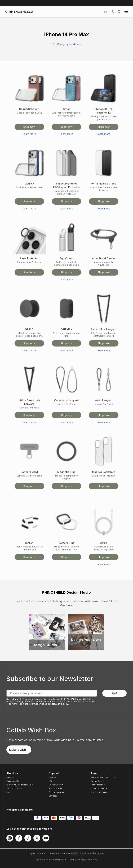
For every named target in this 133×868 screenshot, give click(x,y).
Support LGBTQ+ (14, 788)
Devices (52, 777)
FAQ (51, 781)
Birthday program (57, 792)
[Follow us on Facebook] (19, 838)
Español (62, 853)
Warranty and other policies (103, 777)
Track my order (55, 788)
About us (10, 777)
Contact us (54, 796)
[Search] (119, 12)
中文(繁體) (73, 853)
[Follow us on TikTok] (28, 838)
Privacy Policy (97, 781)
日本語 (83, 853)
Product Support (56, 785)
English (32, 853)
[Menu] (126, 12)
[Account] (112, 12)
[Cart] (105, 12)
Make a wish (19, 750)
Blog (8, 792)
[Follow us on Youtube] (46, 838)
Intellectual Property (100, 792)
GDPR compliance (99, 788)
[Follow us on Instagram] (10, 838)
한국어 (101, 853)
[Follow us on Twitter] (37, 838)
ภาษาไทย (92, 853)
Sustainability (13, 781)
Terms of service (98, 785)
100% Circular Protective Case (20, 785)
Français (42, 853)
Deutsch (52, 853)
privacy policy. (60, 704)
